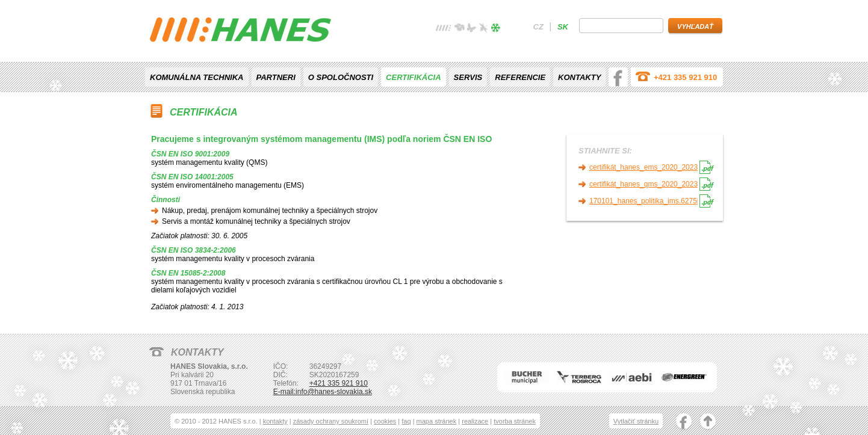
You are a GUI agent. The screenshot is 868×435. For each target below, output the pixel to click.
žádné (444, 29)
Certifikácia (413, 77)
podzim (483, 29)
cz (538, 27)
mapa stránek (437, 421)
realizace (475, 421)
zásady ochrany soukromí (331, 421)
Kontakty (579, 77)
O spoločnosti (341, 77)
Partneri (276, 77)
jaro (459, 29)
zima (495, 29)
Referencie (520, 77)
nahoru (708, 422)
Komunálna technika (197, 77)
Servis (468, 77)
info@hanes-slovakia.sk (334, 392)
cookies (385, 421)
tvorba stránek (515, 421)
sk (563, 27)
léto (471, 29)
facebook (618, 77)
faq (406, 421)
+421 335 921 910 (685, 77)
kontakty (275, 421)
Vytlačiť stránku (636, 421)
